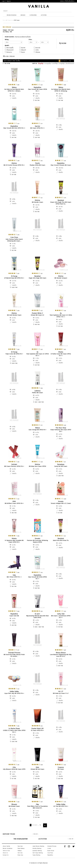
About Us (5, 853)
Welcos (14, 87)
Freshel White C (37, 313)
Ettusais (14, 804)
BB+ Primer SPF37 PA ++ (14, 577)
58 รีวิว (37, 469)
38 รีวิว (60, 659)
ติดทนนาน (9, 52)
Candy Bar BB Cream (61, 466)
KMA (14, 501)
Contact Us (6, 855)
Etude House (51, 851)
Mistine (14, 163)
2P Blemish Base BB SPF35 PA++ (14, 278)
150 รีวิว (61, 207)
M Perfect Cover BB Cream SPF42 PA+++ (61, 355)
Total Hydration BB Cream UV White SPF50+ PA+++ (61, 316)
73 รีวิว (60, 358)
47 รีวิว (37, 581)
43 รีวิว (37, 620)
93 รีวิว (37, 318)
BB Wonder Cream (37, 202)
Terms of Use (6, 851)
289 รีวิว (38, 131)
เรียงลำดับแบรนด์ (70, 64)
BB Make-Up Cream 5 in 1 (61, 693)
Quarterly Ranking (37, 851)
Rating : (7, 40)
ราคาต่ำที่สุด (55, 64)
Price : (30, 40)
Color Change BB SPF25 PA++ (37, 430)
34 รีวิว (37, 811)
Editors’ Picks (9, 834)
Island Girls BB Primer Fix (61, 540)
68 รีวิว (37, 395)
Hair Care (20, 853)
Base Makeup (21, 848)
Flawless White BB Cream (37, 165)
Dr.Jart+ (37, 614)
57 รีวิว (60, 469)
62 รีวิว (37, 432)
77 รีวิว (37, 358)
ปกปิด (37, 50)
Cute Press (14, 237)
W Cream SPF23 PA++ (37, 730)
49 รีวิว (37, 545)
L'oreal (49, 848)
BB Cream (61, 769)
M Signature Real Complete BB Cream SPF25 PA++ (14, 541)
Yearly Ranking (36, 855)
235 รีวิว (37, 168)
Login (3, 1)
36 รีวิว (14, 772)
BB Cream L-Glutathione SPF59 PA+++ (61, 617)
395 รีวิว (14, 131)
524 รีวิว (14, 94)
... (68, 61)
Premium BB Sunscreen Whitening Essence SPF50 (37, 541)
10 (70, 61)
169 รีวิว (37, 205)
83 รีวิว (14, 357)
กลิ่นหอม (38, 52)
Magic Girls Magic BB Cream (37, 278)
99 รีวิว (14, 318)
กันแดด (23, 52)
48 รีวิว (14, 580)
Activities (44, 15)
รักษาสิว (23, 48)
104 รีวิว (37, 281)
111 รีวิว (14, 244)
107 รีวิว (14, 281)
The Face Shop (61, 428)
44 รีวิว (14, 619)
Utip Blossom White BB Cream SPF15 (14, 769)
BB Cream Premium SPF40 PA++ (14, 466)
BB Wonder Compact (61, 278)
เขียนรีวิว (14, 98)
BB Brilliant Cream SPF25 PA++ (14, 503)
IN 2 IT (61, 691)
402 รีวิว (61, 94)
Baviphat (61, 200)
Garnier (37, 126)
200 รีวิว (61, 168)
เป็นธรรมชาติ (10, 50)
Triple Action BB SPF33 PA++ (14, 354)
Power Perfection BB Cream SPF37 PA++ (61, 431)
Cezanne (61, 767)
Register (9, 1)
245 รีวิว (14, 168)
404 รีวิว (38, 94)
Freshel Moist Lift (37, 728)
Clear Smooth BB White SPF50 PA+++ (37, 578)
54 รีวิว (60, 506)
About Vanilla (6, 846)
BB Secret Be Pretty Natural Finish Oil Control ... (14, 655)
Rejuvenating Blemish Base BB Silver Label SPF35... (37, 617)
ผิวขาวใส (38, 48)
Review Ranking (12, 15)
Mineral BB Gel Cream (37, 769)
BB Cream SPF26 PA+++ (37, 128)
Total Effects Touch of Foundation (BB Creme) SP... (37, 807)
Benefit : (7, 46)
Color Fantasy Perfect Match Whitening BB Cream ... (14, 240)
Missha (61, 352)
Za (61, 313)
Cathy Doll (61, 614)
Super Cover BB (14, 616)
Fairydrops (61, 464)
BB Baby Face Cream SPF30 (37, 466)
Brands (23, 15)
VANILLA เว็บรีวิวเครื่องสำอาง (67, 1)
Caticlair (14, 464)
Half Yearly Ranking (38, 853)
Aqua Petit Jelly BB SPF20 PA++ (14, 693)
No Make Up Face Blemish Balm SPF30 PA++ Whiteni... (14, 90)
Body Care (20, 855)
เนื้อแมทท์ (23, 50)
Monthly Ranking (37, 848)
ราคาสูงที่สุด (62, 64)
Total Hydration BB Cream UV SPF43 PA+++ (37, 355)
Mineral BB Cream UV (37, 315)
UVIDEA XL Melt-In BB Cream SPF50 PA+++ (14, 731)
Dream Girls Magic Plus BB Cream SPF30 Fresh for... (61, 203)
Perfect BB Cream (37, 393)
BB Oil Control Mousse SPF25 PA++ (14, 165)
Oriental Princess (14, 653)
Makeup (20, 851)
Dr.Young (14, 276)
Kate (37, 767)
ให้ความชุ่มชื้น (10, 48)
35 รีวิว (14, 809)
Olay (37, 804)
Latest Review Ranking (38, 846)
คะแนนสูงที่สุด (48, 64)
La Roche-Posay (14, 728)
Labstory (37, 391)
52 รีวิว (14, 545)
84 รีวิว (60, 320)
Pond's (37, 163)
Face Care (20, 846)
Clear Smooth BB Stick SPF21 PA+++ (14, 128)
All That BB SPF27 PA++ (61, 806)
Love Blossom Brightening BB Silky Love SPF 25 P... (61, 655)
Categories (33, 15)
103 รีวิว (61, 281)
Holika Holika (14, 691)
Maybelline (37, 87)
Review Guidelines (8, 848)
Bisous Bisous (61, 653)
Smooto (61, 501)
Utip (14, 767)
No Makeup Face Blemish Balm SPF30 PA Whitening (61, 90)
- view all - (35, 834)
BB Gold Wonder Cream (14, 315)
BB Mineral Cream (14, 806)
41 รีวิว (60, 620)
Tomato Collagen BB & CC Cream (61, 503)
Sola (14, 575)
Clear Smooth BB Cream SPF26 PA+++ (37, 90)
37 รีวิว (60, 696)
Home (4, 20)
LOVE (13, 96)
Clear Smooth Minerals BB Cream (61, 165)
